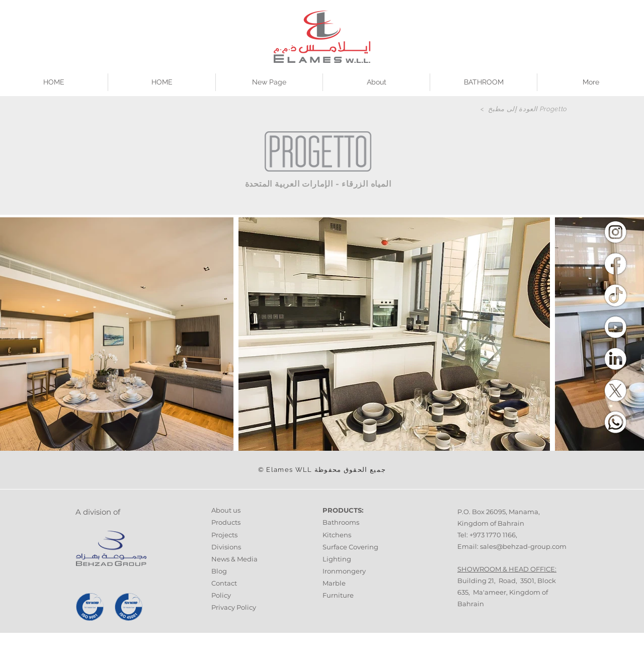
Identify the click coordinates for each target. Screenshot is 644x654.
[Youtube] (615, 327)
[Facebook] (615, 264)
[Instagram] (615, 232)
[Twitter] (615, 390)
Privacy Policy (234, 607)
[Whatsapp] (615, 422)
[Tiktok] (615, 295)
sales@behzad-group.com (523, 546)
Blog (219, 571)
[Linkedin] (615, 359)
